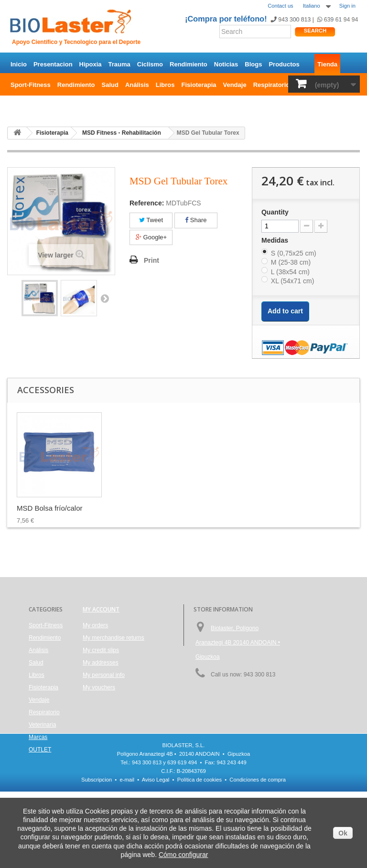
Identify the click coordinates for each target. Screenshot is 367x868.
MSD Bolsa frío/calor (50, 508)
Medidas (276, 240)
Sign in (347, 6)
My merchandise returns (113, 638)
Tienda (327, 64)
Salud (110, 85)
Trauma (119, 64)
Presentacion (53, 64)
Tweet (151, 220)
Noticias (226, 64)
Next (105, 298)
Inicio (19, 64)
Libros (165, 85)
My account (101, 609)
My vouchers (99, 687)
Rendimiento (189, 64)
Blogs (253, 64)
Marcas (38, 737)
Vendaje (235, 85)
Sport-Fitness (31, 85)
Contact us (280, 6)
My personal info (104, 675)
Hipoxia (91, 64)
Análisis (137, 85)
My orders (95, 625)
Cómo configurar (183, 855)
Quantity (275, 212)
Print (151, 260)
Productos (284, 64)
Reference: (147, 203)
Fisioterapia (199, 85)
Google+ (151, 237)
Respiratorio (272, 85)
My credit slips (101, 650)
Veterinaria (42, 725)
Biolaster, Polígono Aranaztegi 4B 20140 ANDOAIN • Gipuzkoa (238, 643)
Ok (343, 833)
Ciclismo (150, 64)
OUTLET (23, 105)
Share (196, 220)
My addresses (101, 663)
